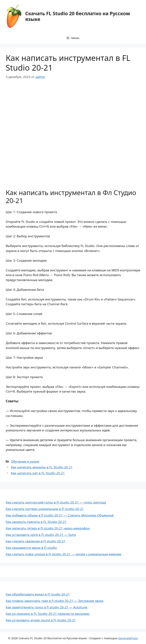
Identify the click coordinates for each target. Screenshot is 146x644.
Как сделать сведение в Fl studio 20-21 (36, 541)
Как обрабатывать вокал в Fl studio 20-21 (38, 594)
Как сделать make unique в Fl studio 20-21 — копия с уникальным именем (63, 554)
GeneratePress (128, 638)
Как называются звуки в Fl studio (31, 548)
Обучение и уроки (25, 461)
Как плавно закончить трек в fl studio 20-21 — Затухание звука (55, 601)
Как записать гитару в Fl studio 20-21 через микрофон (48, 528)
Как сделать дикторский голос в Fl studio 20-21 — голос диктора (56, 502)
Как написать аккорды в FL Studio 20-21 (42, 467)
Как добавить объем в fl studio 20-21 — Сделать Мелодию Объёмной (60, 515)
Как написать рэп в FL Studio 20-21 (38, 473)
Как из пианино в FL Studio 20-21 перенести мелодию (48, 614)
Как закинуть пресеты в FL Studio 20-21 (36, 522)
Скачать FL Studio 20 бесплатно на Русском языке (78, 16)
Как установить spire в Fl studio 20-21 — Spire (41, 535)
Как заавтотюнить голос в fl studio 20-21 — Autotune (47, 607)
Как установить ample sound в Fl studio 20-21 (41, 620)
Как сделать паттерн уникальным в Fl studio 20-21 (45, 509)
